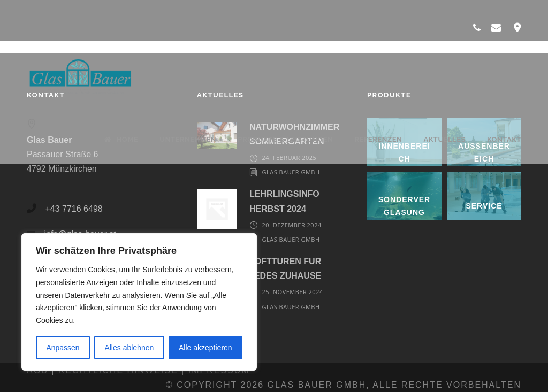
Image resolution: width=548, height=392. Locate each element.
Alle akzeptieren (205, 348)
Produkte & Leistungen (285, 139)
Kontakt (504, 139)
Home (121, 139)
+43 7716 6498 (74, 209)
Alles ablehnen (129, 348)
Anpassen (63, 348)
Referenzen (378, 139)
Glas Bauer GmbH (291, 172)
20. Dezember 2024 (291, 225)
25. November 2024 (292, 292)
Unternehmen (188, 139)
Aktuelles (444, 139)
